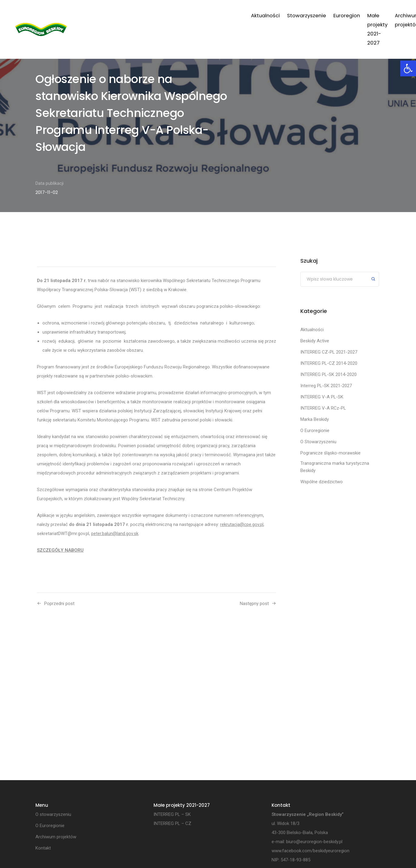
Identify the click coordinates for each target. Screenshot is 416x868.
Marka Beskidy (315, 419)
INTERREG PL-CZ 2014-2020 (329, 363)
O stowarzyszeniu (53, 815)
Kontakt (369, 16)
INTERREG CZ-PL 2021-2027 (329, 352)
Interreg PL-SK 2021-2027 (326, 386)
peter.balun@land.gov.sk (115, 534)
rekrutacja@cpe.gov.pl (242, 524)
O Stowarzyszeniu (318, 442)
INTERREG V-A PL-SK (322, 397)
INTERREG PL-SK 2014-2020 (329, 374)
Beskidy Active (315, 341)
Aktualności (131, 16)
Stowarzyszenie (172, 16)
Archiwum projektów (327, 16)
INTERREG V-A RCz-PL (323, 408)
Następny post (254, 604)
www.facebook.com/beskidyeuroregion (310, 851)
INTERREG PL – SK (172, 815)
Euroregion (212, 16)
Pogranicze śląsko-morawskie (330, 453)
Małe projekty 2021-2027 (263, 16)
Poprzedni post (59, 604)
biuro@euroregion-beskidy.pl (314, 842)
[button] (408, 68)
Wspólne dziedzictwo (322, 482)
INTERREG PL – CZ (172, 824)
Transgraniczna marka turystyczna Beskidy (335, 467)
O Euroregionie (315, 431)
